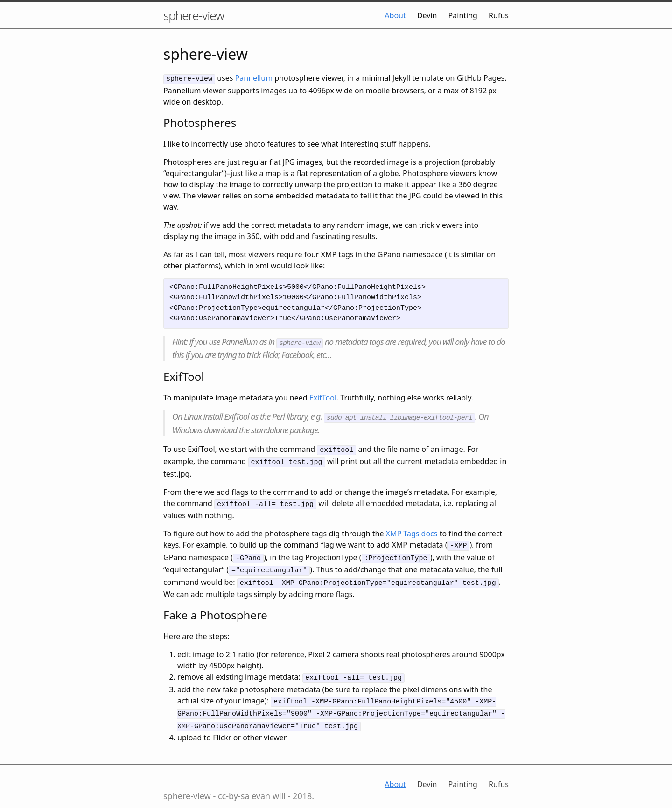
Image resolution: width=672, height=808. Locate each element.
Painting (463, 15)
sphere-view (194, 15)
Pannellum (254, 78)
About (395, 15)
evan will (269, 780)
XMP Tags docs (412, 527)
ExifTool (323, 396)
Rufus (499, 15)
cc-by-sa (234, 780)
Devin (427, 15)
